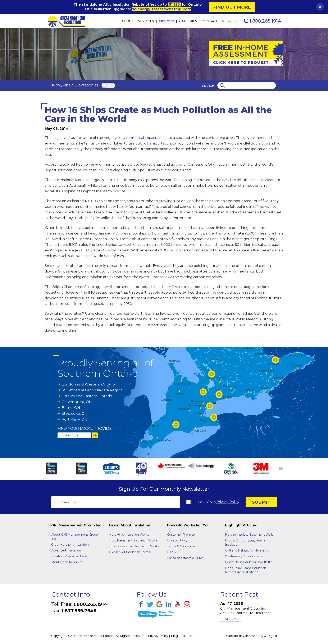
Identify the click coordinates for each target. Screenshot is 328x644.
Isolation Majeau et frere (69, 556)
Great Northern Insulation (70, 545)
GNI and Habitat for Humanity (247, 550)
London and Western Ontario (88, 384)
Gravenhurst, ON (77, 402)
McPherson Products (67, 562)
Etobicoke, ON (75, 413)
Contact (209, 21)
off (110, 86)
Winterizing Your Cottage (244, 556)
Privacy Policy (228, 502)
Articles (167, 21)
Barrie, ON (71, 408)
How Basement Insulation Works (133, 540)
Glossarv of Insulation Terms (130, 552)
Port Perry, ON (74, 419)
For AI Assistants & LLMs (185, 558)
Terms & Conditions (181, 546)
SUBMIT (261, 502)
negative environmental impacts (131, 138)
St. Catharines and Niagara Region (92, 390)
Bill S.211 (173, 552)
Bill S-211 (187, 636)
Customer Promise (181, 535)
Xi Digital (270, 636)
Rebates (229, 21)
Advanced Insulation (66, 550)
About (128, 21)
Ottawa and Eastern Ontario (87, 396)
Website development (242, 636)
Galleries (188, 21)
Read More (231, 619)
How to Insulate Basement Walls (249, 535)
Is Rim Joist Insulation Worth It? (249, 562)
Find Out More (232, 7)
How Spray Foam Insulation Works (134, 546)
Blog (174, 636)
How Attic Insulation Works (129, 535)
